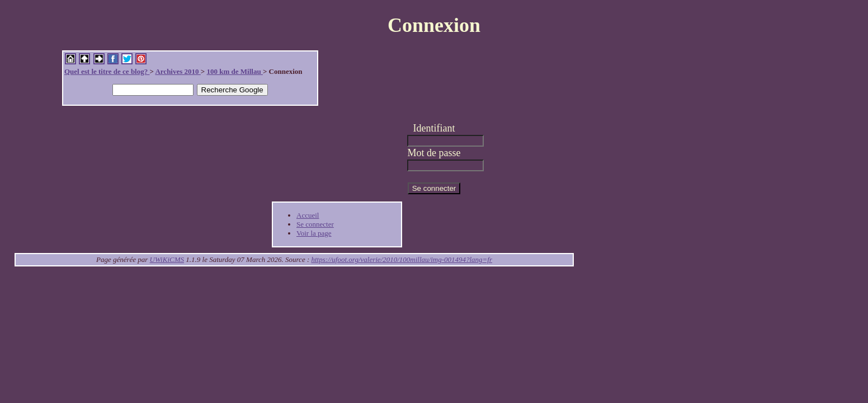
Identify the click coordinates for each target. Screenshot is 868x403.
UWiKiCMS (167, 259)
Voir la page (314, 233)
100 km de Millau (234, 71)
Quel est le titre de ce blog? (107, 71)
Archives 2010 (178, 71)
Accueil (308, 215)
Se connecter (315, 224)
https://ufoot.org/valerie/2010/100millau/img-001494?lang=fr (402, 259)
